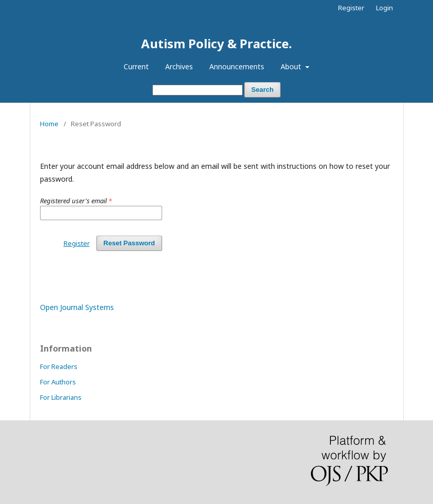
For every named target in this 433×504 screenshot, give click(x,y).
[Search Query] (198, 90)
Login (385, 8)
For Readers (59, 366)
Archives (179, 66)
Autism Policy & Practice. (216, 43)
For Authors (58, 382)
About (292, 66)
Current (136, 66)
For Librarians (61, 397)
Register (351, 8)
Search (262, 90)
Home (49, 124)
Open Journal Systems (77, 307)
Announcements (237, 66)
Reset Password (129, 243)
